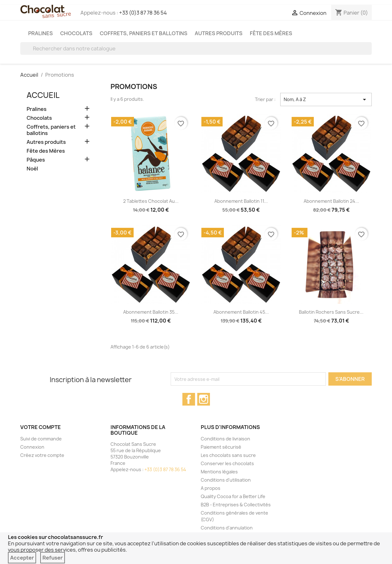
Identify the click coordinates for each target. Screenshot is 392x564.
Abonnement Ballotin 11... (241, 201)
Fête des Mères (271, 33)
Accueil (43, 95)
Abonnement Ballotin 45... (241, 312)
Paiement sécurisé (221, 447)
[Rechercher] (196, 48)
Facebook (189, 399)
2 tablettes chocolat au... (151, 201)
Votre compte (41, 427)
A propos (211, 488)
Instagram (204, 399)
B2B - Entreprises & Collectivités (236, 505)
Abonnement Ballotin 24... (331, 201)
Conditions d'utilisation (226, 480)
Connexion (32, 447)
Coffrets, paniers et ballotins (144, 33)
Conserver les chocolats (227, 463)
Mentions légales (219, 472)
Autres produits (219, 33)
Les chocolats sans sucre (228, 455)
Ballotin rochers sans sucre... (331, 312)
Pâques (36, 160)
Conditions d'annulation (227, 528)
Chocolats (76, 33)
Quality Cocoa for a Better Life (233, 496)
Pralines (41, 33)
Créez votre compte (42, 455)
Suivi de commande (41, 439)
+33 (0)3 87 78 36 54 (143, 13)
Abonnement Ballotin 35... (151, 312)
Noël (32, 169)
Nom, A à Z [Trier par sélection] (326, 99)
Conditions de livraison (225, 439)
